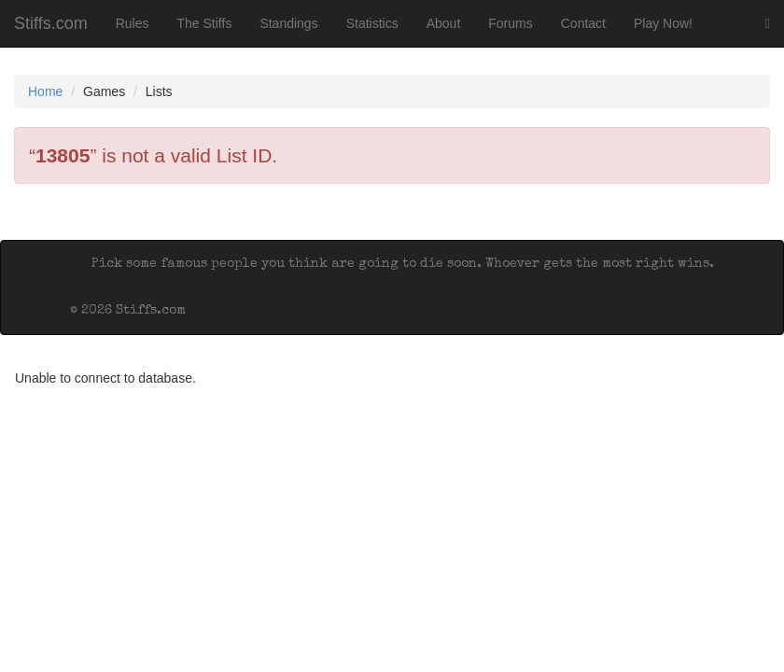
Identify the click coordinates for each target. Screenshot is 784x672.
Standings (288, 23)
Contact (583, 23)
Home (45, 91)
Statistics (372, 23)
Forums (510, 23)
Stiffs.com (51, 23)
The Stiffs (205, 23)
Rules (133, 23)
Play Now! (663, 23)
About (444, 23)
